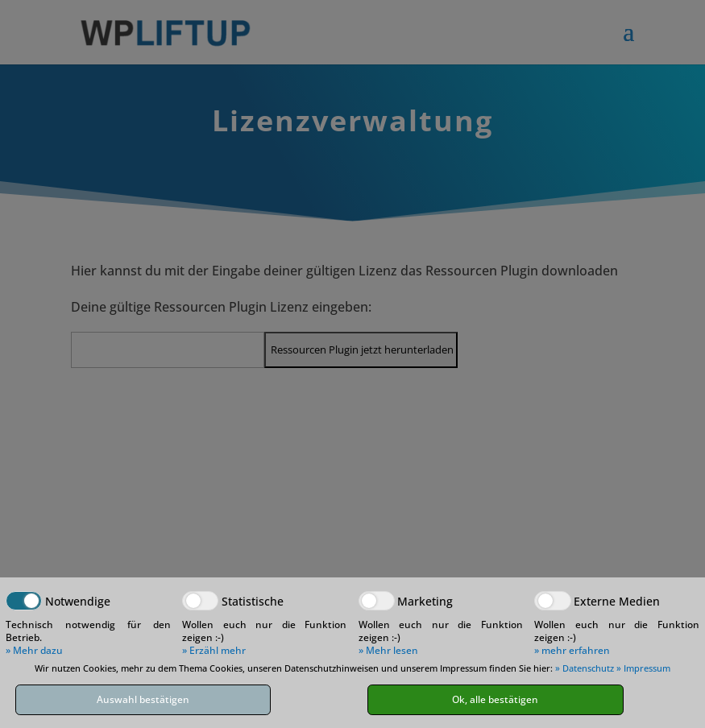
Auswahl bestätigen (143, 699)
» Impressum (643, 668)
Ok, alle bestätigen (495, 699)
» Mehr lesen (388, 650)
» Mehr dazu (34, 650)
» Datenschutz (585, 668)
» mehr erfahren (572, 650)
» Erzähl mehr (214, 650)
